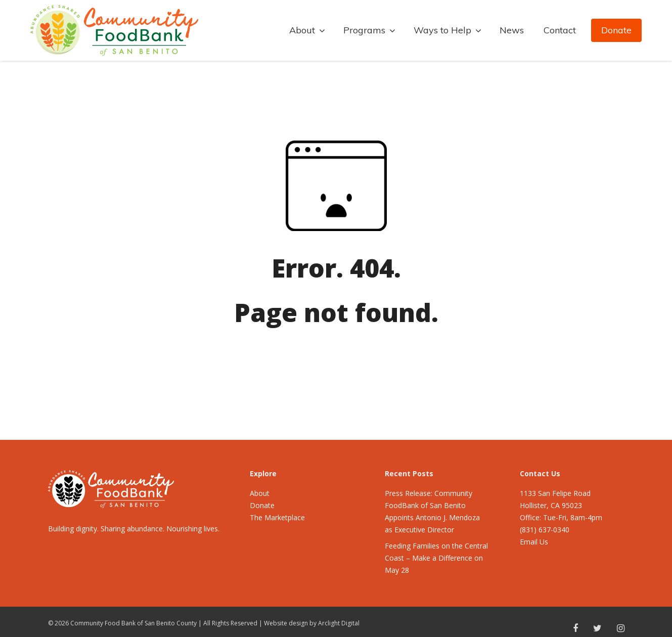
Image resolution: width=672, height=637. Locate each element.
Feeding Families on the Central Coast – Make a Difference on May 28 (436, 558)
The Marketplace (277, 517)
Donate (616, 30)
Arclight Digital (339, 623)
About (260, 493)
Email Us (534, 542)
